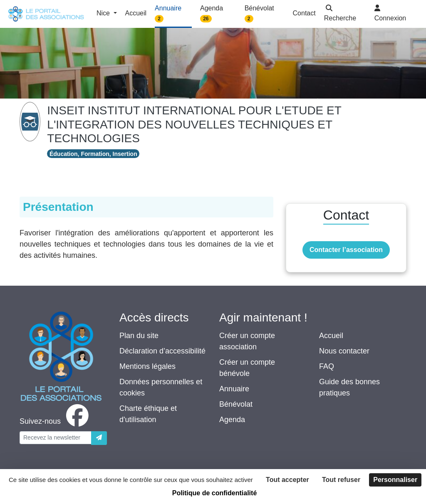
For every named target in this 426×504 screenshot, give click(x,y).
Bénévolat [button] (259, 14)
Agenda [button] (212, 14)
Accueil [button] (136, 13)
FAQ (327, 366)
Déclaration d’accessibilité (162, 351)
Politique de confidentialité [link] (215, 493)
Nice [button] (104, 13)
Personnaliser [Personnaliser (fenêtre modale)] (395, 480)
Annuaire (234, 389)
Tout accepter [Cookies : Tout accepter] (287, 480)
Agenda (232, 420)
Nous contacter (344, 351)
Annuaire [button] (168, 14)
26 (206, 19)
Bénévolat (236, 404)
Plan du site (139, 336)
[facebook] (56, 421)
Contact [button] (304, 13)
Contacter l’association (346, 250)
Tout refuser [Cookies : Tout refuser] (341, 480)
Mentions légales (147, 366)
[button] (345, 14)
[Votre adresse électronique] (56, 438)
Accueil (331, 336)
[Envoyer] (99, 438)
